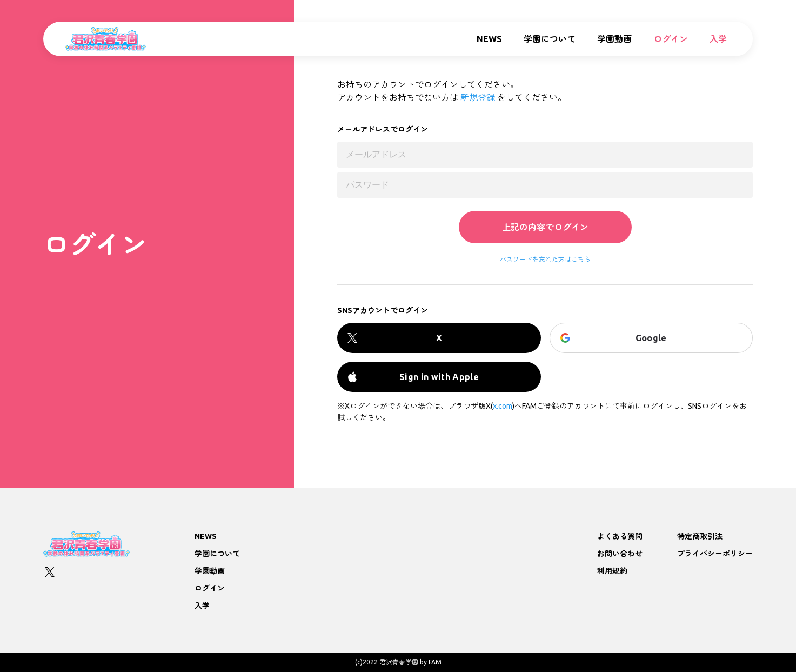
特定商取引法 (700, 536)
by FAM (431, 662)
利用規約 (612, 571)
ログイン (671, 39)
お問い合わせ (620, 554)
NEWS (489, 39)
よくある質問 (620, 536)
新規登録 (478, 97)
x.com (503, 406)
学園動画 (614, 39)
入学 (718, 39)
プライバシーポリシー (715, 554)
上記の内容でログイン (545, 227)
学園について (550, 39)
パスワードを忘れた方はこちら (545, 260)
